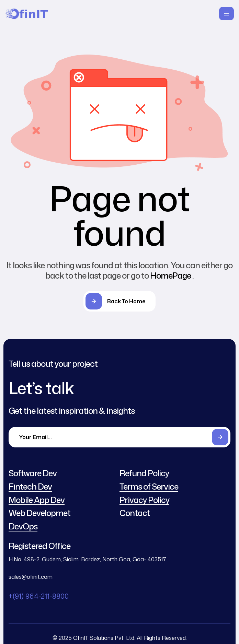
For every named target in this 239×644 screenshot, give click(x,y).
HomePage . (172, 276)
